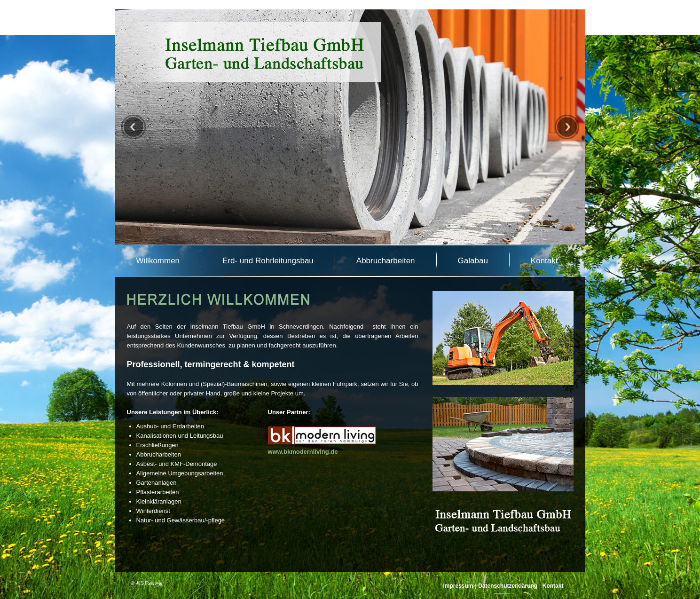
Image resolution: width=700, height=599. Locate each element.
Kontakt (553, 586)
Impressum (458, 586)
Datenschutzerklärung (508, 586)
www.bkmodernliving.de (303, 452)
